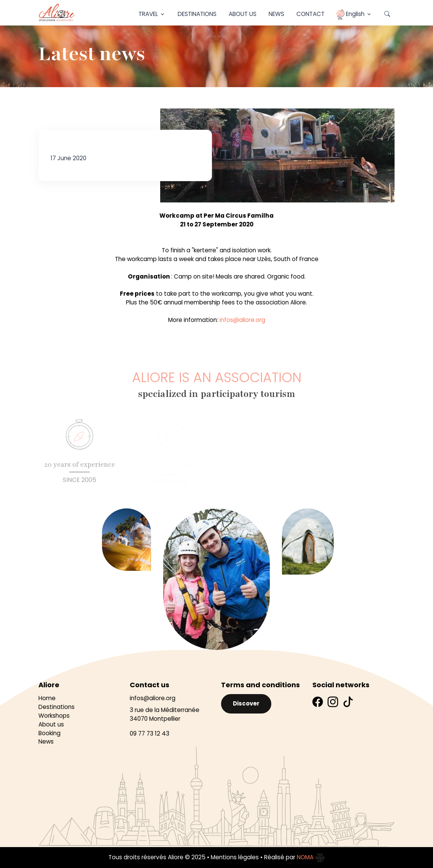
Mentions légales (235, 857)
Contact (310, 14)
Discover (246, 703)
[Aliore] (57, 13)
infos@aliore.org (242, 320)
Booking (49, 733)
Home (47, 698)
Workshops (54, 716)
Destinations (197, 14)
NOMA (311, 857)
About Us (243, 14)
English (351, 14)
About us (51, 724)
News (276, 14)
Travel (148, 14)
